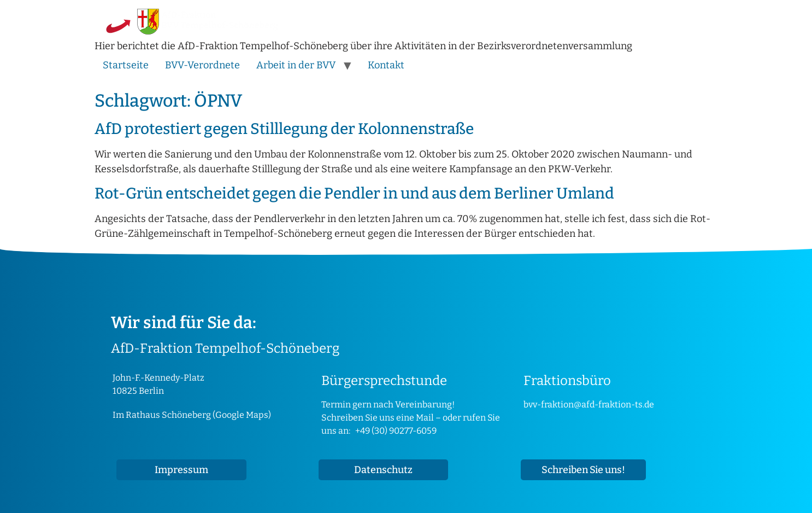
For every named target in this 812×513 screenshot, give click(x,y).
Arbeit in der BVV (296, 65)
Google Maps (242, 415)
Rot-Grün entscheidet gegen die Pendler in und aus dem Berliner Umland (354, 193)
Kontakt (386, 65)
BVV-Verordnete (202, 65)
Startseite (126, 65)
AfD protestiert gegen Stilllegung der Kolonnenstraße (284, 129)
